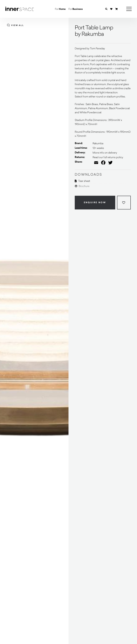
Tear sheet (82, 181)
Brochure (82, 186)
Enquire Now (95, 202)
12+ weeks (98, 148)
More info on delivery (105, 153)
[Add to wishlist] (124, 203)
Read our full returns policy (108, 157)
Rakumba (98, 143)
